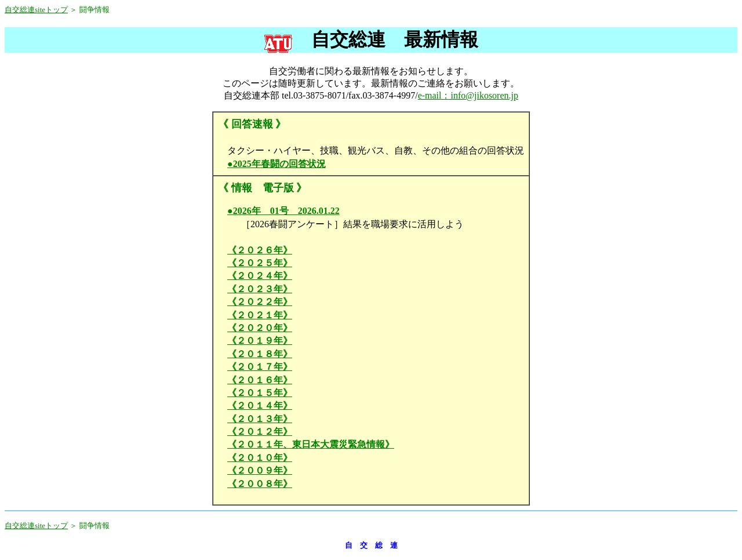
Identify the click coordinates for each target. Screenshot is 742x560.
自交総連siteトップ (36, 10)
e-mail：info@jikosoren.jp (468, 95)
